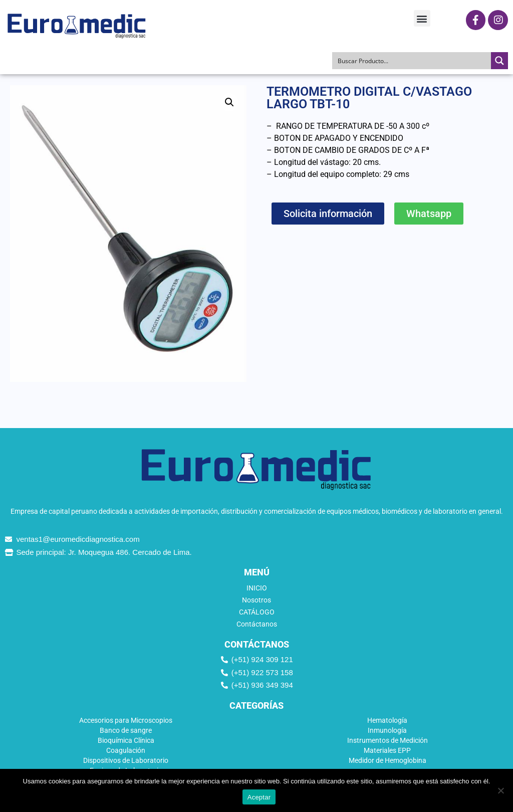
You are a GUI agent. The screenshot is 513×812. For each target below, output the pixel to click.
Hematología (387, 720)
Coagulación (126, 750)
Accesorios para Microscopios (126, 720)
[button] (422, 18)
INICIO (257, 588)
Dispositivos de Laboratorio (126, 760)
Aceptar (259, 797)
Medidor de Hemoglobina (388, 760)
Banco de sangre (126, 730)
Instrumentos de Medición (388, 740)
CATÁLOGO (257, 612)
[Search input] (412, 61)
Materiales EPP (387, 750)
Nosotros (256, 600)
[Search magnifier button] (499, 61)
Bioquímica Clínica (126, 740)
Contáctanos (257, 624)
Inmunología (387, 730)
